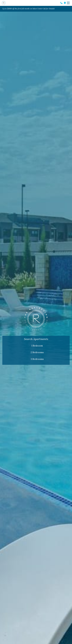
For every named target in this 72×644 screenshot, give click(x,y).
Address (65, 3)
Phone (62, 3)
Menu (68, 3)
